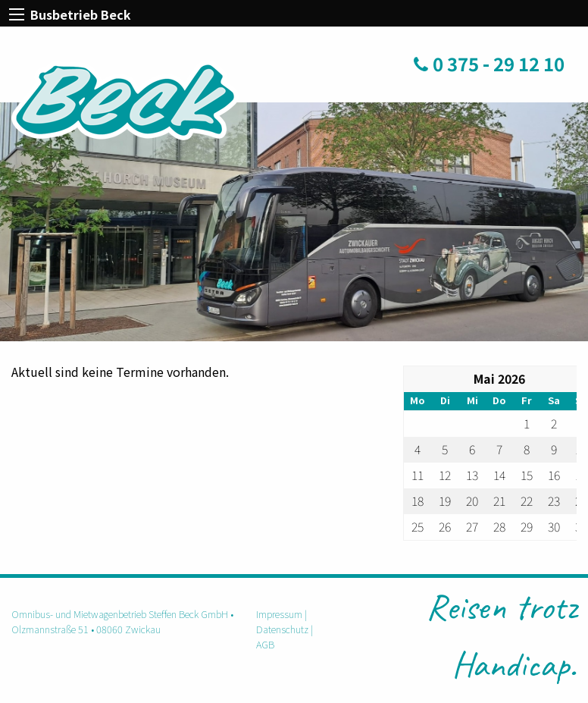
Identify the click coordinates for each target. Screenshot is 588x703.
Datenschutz (282, 629)
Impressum (279, 614)
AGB (265, 644)
